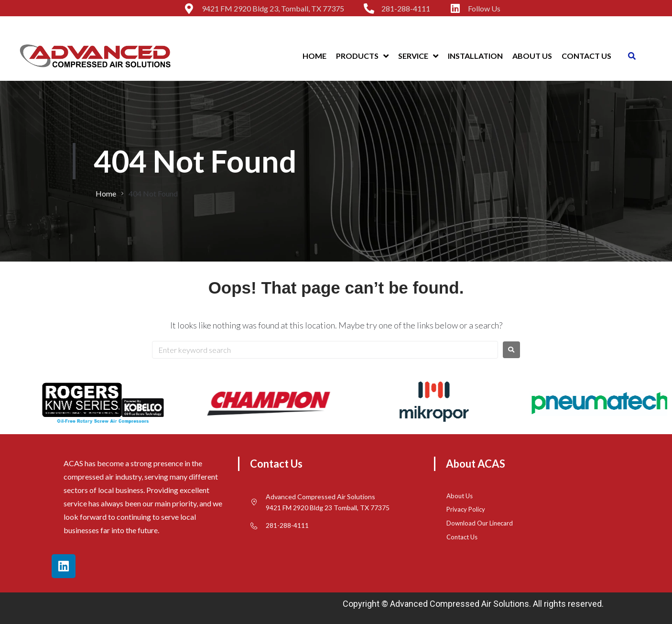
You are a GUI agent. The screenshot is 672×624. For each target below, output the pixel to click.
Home (106, 193)
